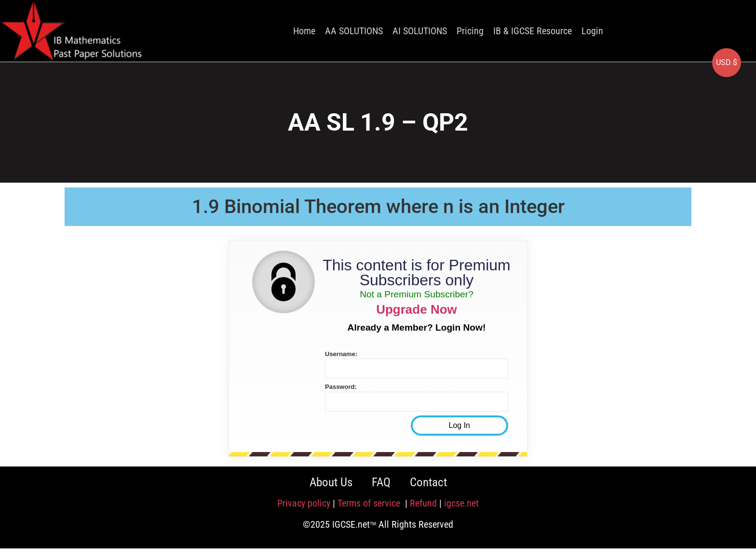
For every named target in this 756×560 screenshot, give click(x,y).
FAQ (381, 482)
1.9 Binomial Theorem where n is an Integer (378, 207)
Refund (423, 503)
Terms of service (370, 503)
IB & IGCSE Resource (533, 31)
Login (592, 31)
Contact (428, 482)
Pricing (470, 31)
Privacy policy (304, 503)
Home (304, 31)
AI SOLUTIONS (420, 31)
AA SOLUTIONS (354, 31)
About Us (331, 482)
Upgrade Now (417, 309)
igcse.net (461, 503)
